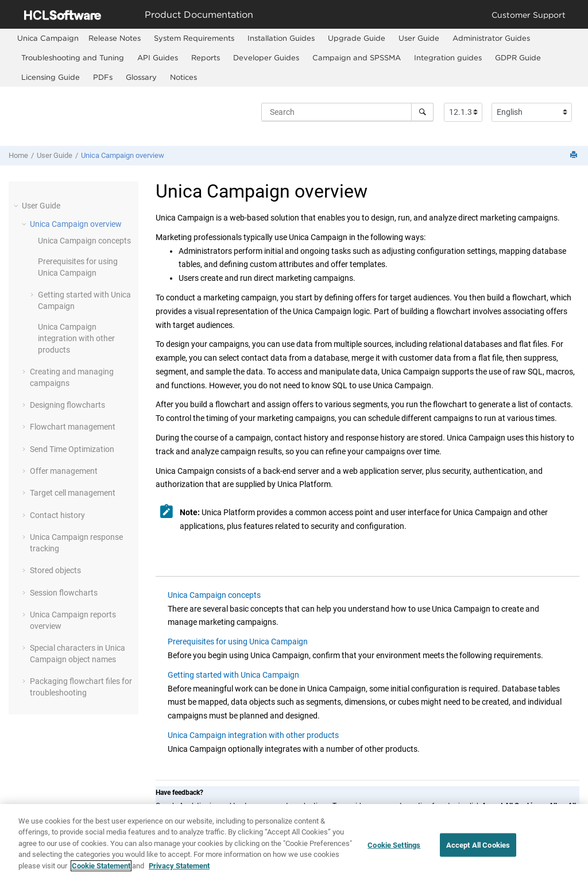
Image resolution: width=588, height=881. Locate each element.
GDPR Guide (518, 57)
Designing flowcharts (67, 405)
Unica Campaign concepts (84, 241)
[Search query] (347, 112)
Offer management (64, 471)
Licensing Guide (51, 77)
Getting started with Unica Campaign (233, 675)
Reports (206, 57)
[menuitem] (48, 38)
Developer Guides (266, 57)
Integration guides (448, 57)
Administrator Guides (491, 38)
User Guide (419, 38)
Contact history (57, 515)
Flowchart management (73, 427)
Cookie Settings (394, 852)
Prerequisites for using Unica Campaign (238, 642)
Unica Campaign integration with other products (76, 338)
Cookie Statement (101, 873)
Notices (183, 77)
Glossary (141, 77)
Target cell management (73, 493)
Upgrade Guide (357, 38)
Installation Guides (281, 38)
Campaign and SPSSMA (357, 57)
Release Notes (115, 38)
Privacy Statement (179, 873)
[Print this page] (575, 155)
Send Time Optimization (72, 449)
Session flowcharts (64, 593)
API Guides (158, 57)
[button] (17, 206)
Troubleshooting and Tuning (73, 57)
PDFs (103, 77)
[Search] (422, 112)
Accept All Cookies (478, 852)
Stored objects (55, 570)
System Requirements (194, 38)
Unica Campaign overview (123, 155)
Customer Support (529, 15)
